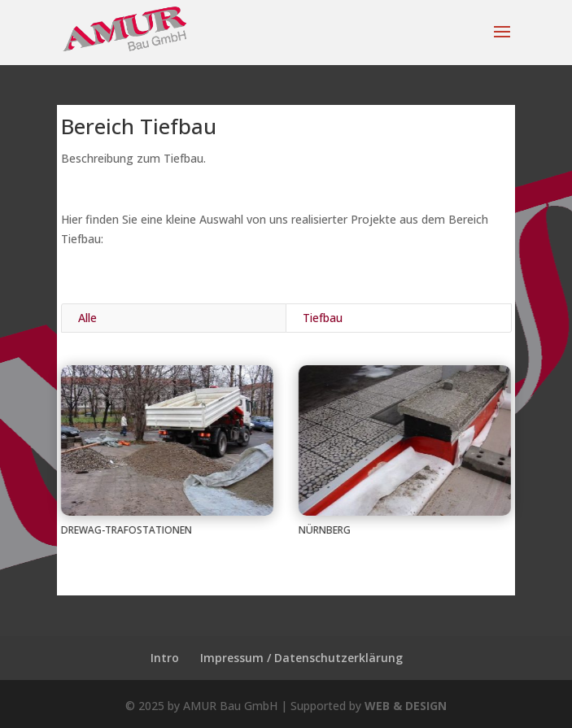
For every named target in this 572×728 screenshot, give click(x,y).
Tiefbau (323, 318)
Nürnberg (324, 530)
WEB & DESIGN (406, 706)
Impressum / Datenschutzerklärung (301, 658)
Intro (165, 658)
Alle (87, 318)
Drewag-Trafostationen (126, 530)
